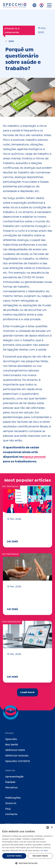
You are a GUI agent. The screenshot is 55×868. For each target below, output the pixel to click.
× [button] (52, 827)
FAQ (8, 809)
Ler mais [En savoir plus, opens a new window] (44, 850)
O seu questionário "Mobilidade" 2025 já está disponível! (27, 530)
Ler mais (13, 541)
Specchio (11, 739)
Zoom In (11, 803)
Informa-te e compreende (12, 31)
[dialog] (27, 846)
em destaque (10, 486)
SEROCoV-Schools (17, 756)
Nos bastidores (11, 622)
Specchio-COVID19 (18, 761)
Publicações (13, 798)
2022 (11, 41)
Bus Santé (12, 745)
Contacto (11, 814)
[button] (27, 863)
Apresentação (14, 777)
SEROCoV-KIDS (15, 750)
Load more (27, 692)
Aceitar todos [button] (14, 856)
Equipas (10, 782)
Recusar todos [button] (40, 856)
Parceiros (11, 788)
